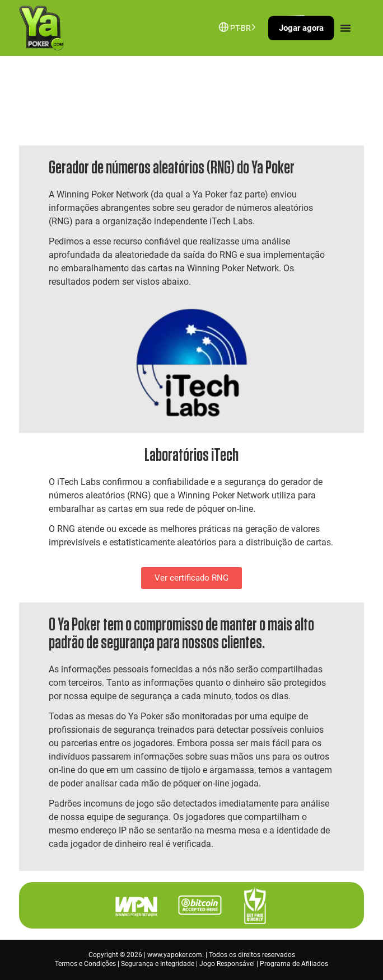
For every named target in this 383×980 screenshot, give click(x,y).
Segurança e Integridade (158, 964)
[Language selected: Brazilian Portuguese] (240, 27)
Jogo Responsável (227, 964)
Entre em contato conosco (99, 103)
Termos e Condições (85, 964)
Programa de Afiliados (294, 964)
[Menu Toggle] (345, 28)
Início (37, 103)
